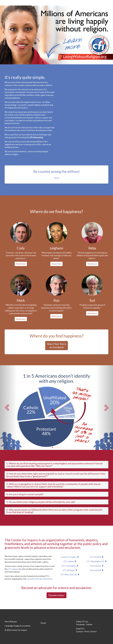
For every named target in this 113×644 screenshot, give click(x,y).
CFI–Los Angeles (70, 566)
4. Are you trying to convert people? (25, 494)
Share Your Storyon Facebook (57, 346)
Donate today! (56, 595)
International (97, 570)
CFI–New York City (70, 574)
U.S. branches (97, 566)
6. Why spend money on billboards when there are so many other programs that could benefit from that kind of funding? (54, 511)
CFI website (13, 569)
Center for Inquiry (70, 557)
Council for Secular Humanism (39, 579)
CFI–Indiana (70, 561)
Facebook (80, 624)
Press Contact (90, 631)
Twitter (89, 624)
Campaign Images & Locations (18, 626)
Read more (21, 264)
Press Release (11, 622)
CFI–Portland (97, 557)
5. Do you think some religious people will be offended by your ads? (41, 502)
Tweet (56, 178)
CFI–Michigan (70, 570)
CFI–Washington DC (97, 561)
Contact (80, 631)
